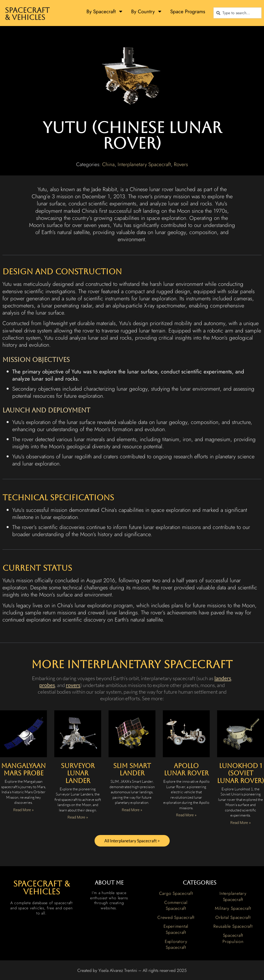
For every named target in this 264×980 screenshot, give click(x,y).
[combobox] (237, 13)
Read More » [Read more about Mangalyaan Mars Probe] (23, 810)
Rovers (181, 164)
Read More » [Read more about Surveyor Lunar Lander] (78, 817)
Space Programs (188, 12)
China (108, 164)
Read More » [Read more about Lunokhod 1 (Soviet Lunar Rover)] (241, 823)
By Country (147, 11)
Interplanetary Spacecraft (144, 164)
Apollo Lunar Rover (186, 770)
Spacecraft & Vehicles (27, 14)
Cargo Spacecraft (176, 894)
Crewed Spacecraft (176, 918)
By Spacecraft (105, 11)
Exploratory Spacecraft (176, 945)
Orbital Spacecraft (233, 918)
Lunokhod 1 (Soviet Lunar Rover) (241, 773)
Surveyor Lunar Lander (78, 773)
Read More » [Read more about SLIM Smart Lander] (132, 810)
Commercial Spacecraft (176, 906)
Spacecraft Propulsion (233, 939)
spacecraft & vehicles (42, 888)
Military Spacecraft (233, 909)
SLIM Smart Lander (132, 770)
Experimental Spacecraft (176, 930)
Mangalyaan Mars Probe (23, 770)
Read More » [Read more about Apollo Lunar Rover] (186, 815)
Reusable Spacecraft (233, 927)
